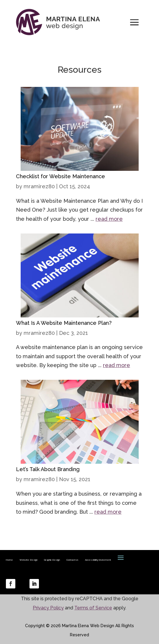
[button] (134, 22)
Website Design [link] (28, 560)
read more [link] (109, 219)
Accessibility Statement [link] (98, 560)
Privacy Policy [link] (48, 608)
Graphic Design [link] (52, 560)
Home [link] (9, 560)
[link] (80, 166)
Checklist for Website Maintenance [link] (60, 176)
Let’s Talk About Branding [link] (48, 469)
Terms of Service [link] (93, 608)
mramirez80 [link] (39, 186)
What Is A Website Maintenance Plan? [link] (64, 323)
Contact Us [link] (72, 560)
